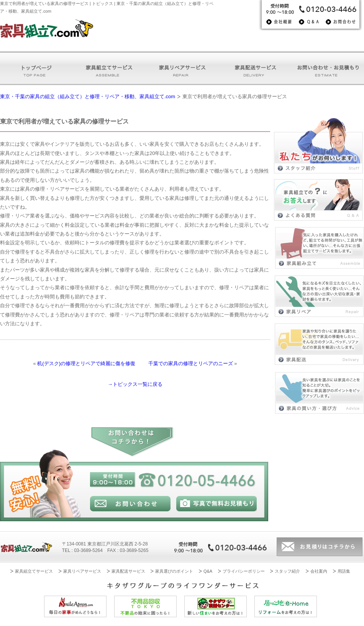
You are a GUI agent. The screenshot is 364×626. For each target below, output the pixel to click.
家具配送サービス (128, 571)
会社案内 (319, 571)
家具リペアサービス (82, 571)
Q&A (208, 571)
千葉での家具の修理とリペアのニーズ (191, 363)
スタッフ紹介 (287, 571)
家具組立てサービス (34, 571)
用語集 (344, 571)
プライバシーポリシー (244, 571)
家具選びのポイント (174, 571)
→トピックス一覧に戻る (135, 384)
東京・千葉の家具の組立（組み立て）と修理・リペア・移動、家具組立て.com (88, 96)
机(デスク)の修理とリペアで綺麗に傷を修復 (86, 363)
